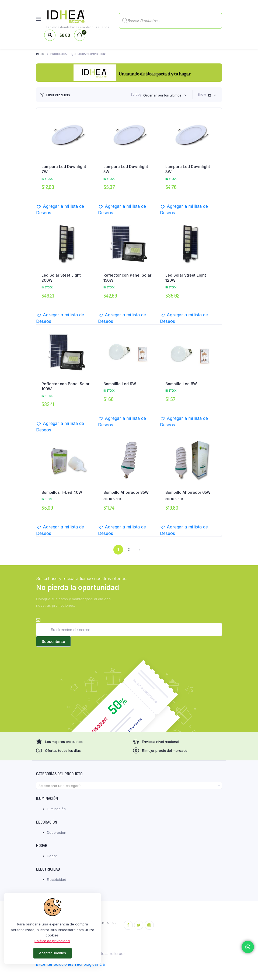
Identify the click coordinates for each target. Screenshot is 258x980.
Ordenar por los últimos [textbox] (162, 95)
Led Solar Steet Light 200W (61, 278)
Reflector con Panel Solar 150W (127, 278)
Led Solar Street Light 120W (186, 278)
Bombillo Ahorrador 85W (126, 492)
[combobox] (165, 95)
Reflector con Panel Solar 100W (65, 386)
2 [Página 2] (129, 550)
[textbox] (129, 786)
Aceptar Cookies (53, 953)
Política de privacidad (52, 941)
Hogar (52, 856)
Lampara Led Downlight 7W (64, 169)
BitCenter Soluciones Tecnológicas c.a (70, 964)
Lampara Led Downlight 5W (126, 169)
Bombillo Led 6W (181, 384)
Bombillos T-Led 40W (62, 492)
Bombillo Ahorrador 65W (188, 492)
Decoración (57, 832)
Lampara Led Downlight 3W (188, 169)
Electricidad (57, 879)
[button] (67, 209)
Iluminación (56, 809)
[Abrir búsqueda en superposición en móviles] (170, 19)
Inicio (40, 54)
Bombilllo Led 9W (120, 384)
